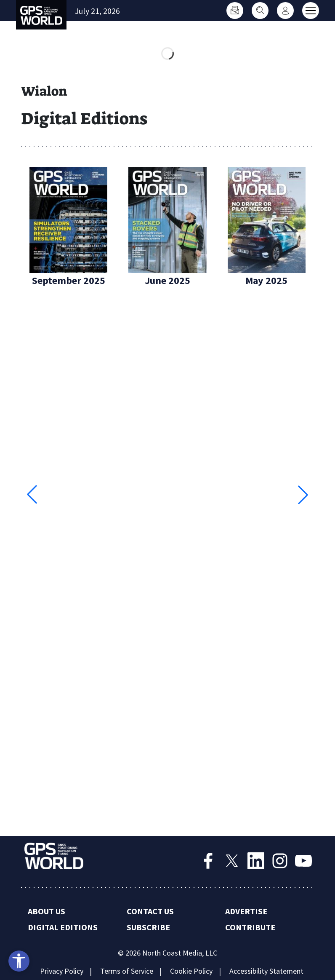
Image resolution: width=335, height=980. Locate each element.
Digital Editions (63, 927)
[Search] (260, 11)
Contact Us (150, 911)
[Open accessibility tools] (19, 961)
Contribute (250, 927)
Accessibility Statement (266, 971)
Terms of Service (127, 971)
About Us (47, 911)
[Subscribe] (235, 11)
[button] (303, 495)
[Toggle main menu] (311, 11)
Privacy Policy (62, 971)
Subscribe (148, 927)
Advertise (246, 911)
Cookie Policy (191, 971)
